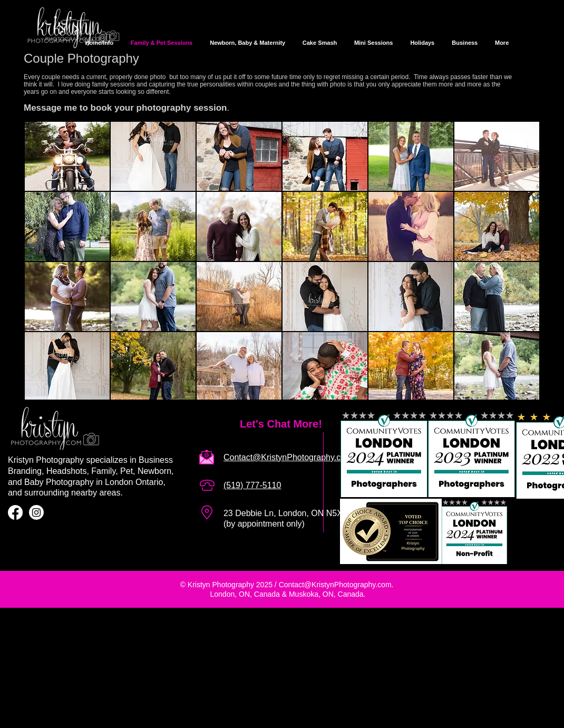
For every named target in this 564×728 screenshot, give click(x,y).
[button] (67, 156)
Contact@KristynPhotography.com (335, 585)
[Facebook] (15, 512)
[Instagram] (36, 512)
